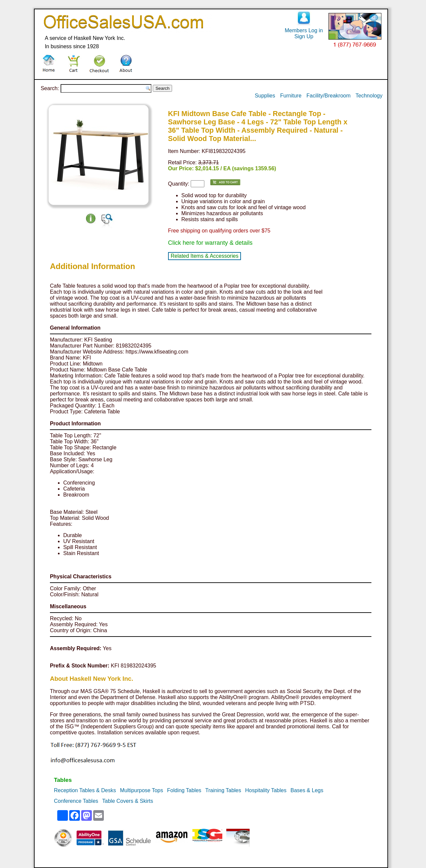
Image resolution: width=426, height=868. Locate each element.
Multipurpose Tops (141, 790)
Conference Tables (76, 801)
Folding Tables (184, 790)
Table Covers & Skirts (128, 801)
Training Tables (223, 790)
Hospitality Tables (266, 790)
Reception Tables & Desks (85, 790)
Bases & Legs (307, 790)
